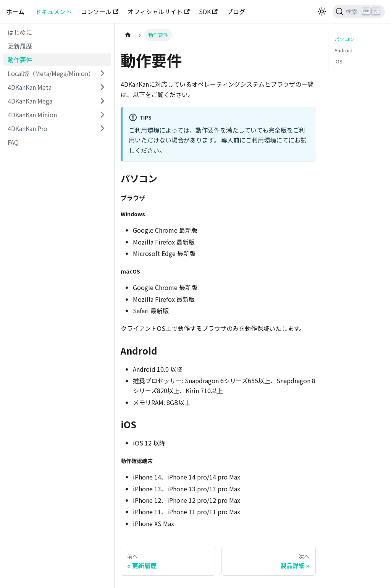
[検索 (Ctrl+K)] (359, 11)
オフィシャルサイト (158, 11)
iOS (338, 61)
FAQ (13, 142)
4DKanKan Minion (32, 115)
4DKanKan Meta (30, 87)
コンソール (100, 11)
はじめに (20, 32)
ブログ (236, 11)
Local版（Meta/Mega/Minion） (51, 73)
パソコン (344, 39)
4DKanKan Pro (27, 128)
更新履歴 (20, 46)
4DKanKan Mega (30, 101)
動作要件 (20, 60)
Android (343, 50)
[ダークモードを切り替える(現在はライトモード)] (322, 11)
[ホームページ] (128, 35)
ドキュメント (53, 11)
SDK (208, 11)
